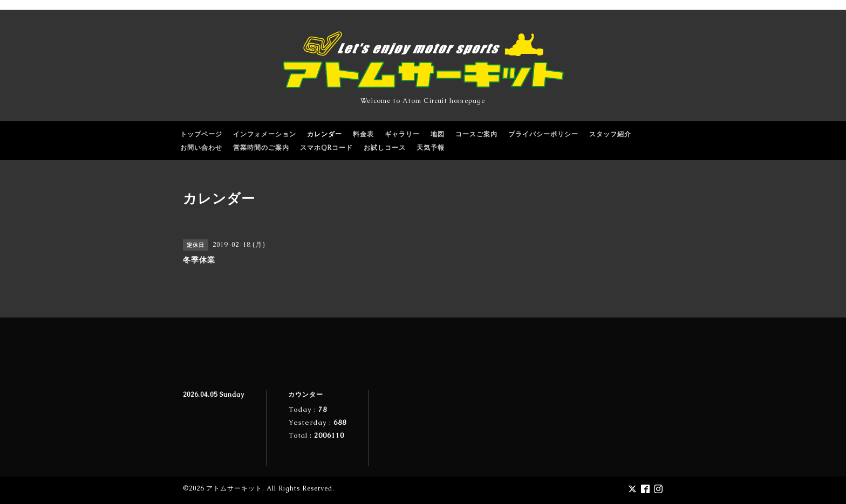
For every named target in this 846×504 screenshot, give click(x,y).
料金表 (363, 134)
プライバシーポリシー (543, 134)
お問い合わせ (201, 148)
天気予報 (431, 148)
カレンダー (325, 134)
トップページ (201, 134)
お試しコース (385, 148)
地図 (438, 134)
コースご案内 (476, 134)
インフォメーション (265, 134)
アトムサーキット (234, 488)
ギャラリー (402, 134)
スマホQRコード (326, 148)
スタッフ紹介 (610, 134)
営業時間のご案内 (261, 148)
